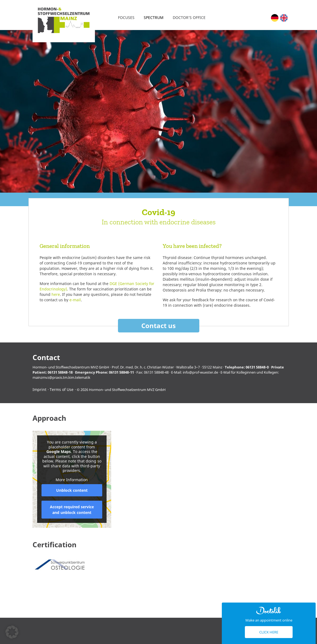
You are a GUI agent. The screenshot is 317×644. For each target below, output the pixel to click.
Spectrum (154, 17)
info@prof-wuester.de (200, 372)
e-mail (75, 300)
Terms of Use (62, 389)
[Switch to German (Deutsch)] (275, 18)
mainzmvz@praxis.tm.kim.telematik (61, 377)
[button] (12, 632)
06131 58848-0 (257, 367)
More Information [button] (72, 480)
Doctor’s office (189, 17)
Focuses (126, 17)
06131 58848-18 (60, 372)
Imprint (39, 389)
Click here (269, 632)
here (56, 294)
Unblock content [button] (72, 490)
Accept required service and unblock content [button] (72, 510)
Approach (49, 418)
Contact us (158, 326)
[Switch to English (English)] (284, 18)
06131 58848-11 (121, 372)
